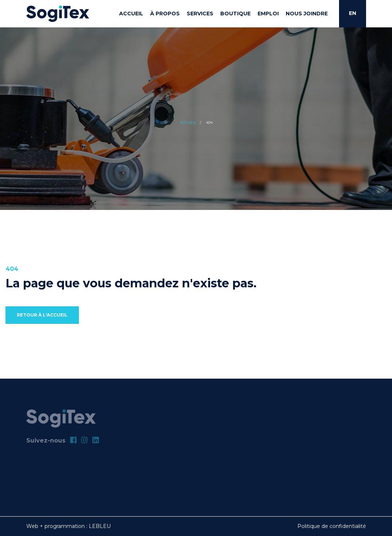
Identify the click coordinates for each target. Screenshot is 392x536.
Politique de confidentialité (332, 526)
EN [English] (353, 13)
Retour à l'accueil (42, 315)
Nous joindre (307, 14)
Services (200, 14)
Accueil (131, 14)
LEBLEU (100, 526)
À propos (165, 14)
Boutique (235, 14)
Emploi (268, 14)
